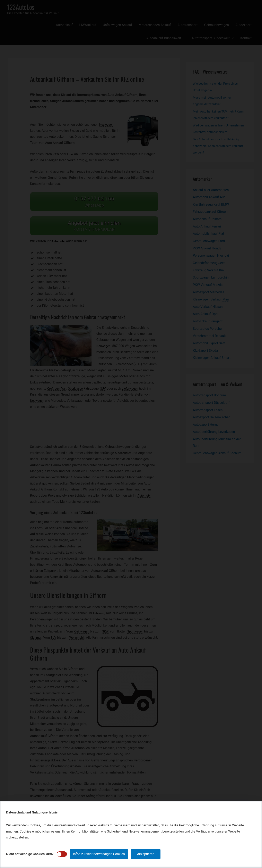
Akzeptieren (146, 854)
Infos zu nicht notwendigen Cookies (99, 854)
